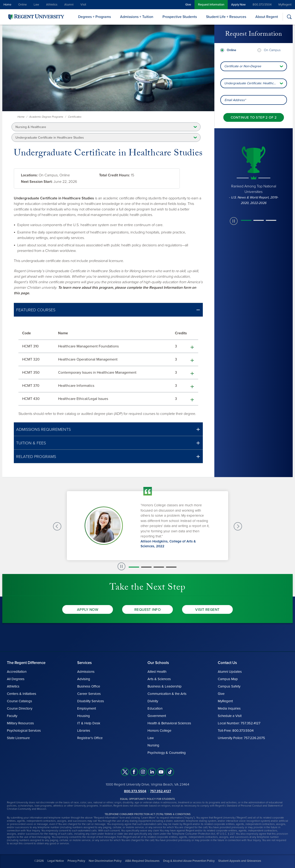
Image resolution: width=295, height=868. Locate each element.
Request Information (211, 5)
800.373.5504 (262, 5)
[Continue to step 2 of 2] (254, 117)
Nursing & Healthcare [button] (31, 127)
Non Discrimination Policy (105, 861)
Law (36, 5)
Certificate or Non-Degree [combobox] (243, 66)
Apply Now (238, 5)
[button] (108, 310)
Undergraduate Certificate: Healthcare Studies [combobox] (256, 83)
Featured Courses (36, 310)
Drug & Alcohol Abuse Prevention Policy (189, 861)
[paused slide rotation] (234, 221)
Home (7, 5)
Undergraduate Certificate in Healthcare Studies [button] (50, 138)
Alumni (69, 5)
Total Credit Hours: (115, 175)
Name (63, 333)
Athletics (52, 5)
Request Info (148, 610)
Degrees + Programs (94, 17)
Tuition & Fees (31, 443)
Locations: (29, 175)
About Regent (267, 17)
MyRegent (285, 5)
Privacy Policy (76, 861)
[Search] (289, 17)
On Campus (272, 50)
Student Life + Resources (226, 17)
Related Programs (36, 457)
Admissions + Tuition (137, 17)
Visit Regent (207, 610)
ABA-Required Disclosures (142, 861)
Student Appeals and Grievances (240, 861)
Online (22, 5)
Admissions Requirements (43, 429)
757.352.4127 (161, 791)
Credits (181, 333)
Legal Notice (56, 861)
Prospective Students (180, 17)
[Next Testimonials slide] (238, 526)
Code (27, 333)
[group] (254, 175)
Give (188, 5)
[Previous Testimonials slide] (57, 526)
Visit (83, 5)
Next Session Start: (37, 182)
